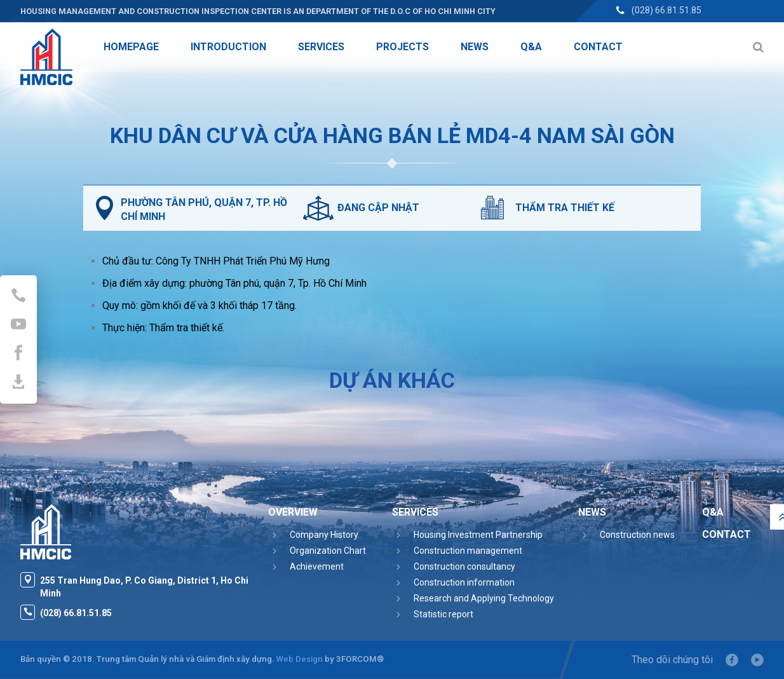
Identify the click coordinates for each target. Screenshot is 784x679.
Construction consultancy (464, 566)
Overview (293, 512)
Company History (324, 535)
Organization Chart (328, 551)
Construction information (464, 582)
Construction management (468, 551)
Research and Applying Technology (484, 598)
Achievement (317, 566)
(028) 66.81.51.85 (666, 10)
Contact (727, 534)
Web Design (300, 659)
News (592, 512)
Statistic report (443, 614)
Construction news (637, 535)
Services (415, 512)
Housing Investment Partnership (478, 535)
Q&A (713, 512)
